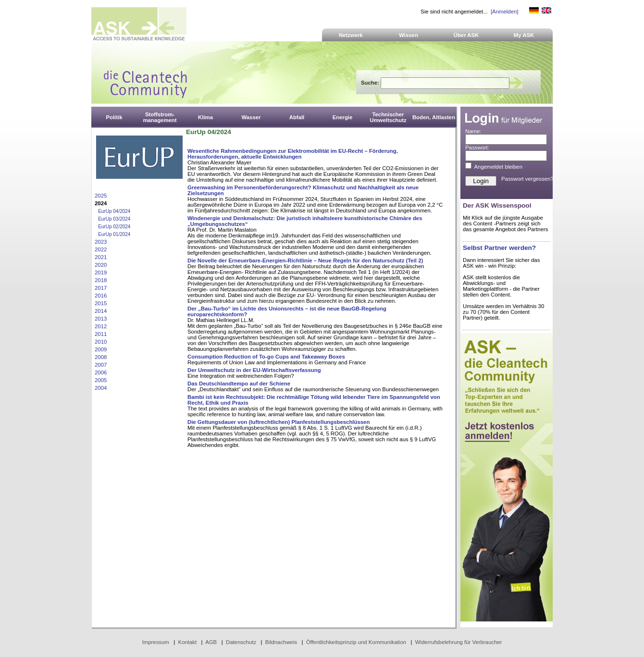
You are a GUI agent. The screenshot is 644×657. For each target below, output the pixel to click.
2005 (101, 380)
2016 (101, 296)
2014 (101, 311)
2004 (101, 388)
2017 (101, 288)
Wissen (409, 35)
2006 (101, 372)
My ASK (524, 35)
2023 (101, 242)
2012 (101, 326)
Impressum (156, 642)
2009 (101, 349)
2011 (101, 334)
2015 (101, 303)
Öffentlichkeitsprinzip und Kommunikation (356, 642)
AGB (211, 642)
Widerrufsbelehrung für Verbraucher (459, 642)
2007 (101, 365)
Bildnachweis (281, 642)
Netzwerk (351, 35)
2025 (101, 196)
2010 (101, 342)
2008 (101, 357)
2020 (101, 265)
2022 (101, 249)
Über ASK (466, 35)
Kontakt (188, 642)
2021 (101, 257)
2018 (101, 280)
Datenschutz (241, 642)
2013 (101, 319)
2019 (101, 273)
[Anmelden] (504, 12)
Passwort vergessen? (527, 179)
